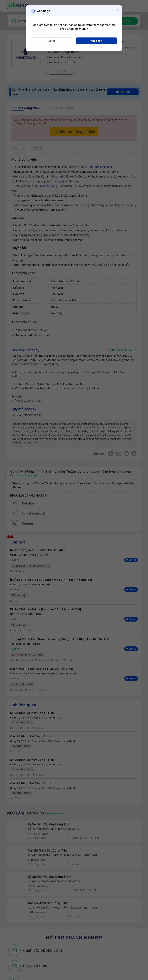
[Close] (118, 11)
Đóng (52, 41)
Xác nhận (96, 41)
